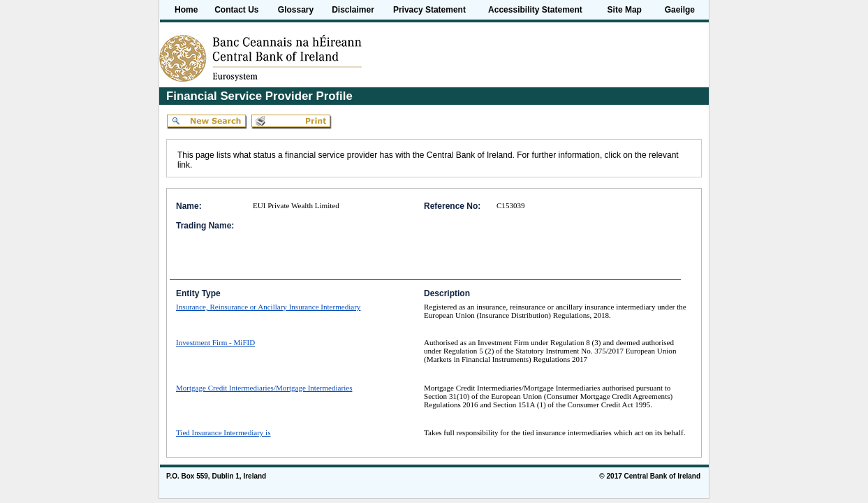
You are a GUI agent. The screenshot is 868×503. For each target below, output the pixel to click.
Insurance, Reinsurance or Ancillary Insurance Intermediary (268, 307)
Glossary (296, 10)
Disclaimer (353, 10)
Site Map (625, 10)
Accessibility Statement (535, 10)
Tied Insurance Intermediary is (223, 432)
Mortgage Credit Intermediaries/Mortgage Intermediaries (264, 388)
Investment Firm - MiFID (215, 342)
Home (186, 10)
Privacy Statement (429, 10)
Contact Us (236, 10)
